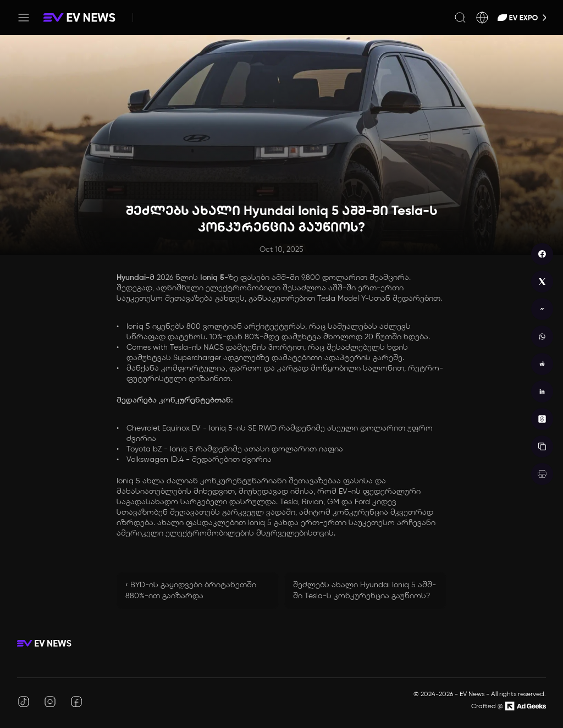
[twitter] (542, 282)
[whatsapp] (542, 337)
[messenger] (542, 309)
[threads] (542, 419)
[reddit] (542, 364)
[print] (542, 474)
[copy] (542, 446)
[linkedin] (542, 391)
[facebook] (542, 254)
